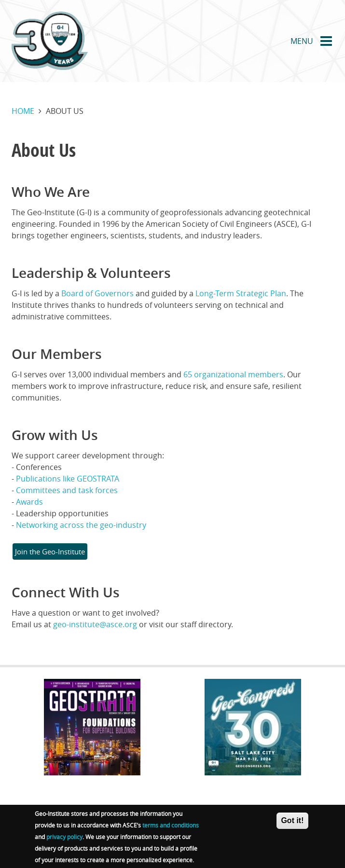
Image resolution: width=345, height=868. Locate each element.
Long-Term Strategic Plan (241, 293)
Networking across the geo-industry (81, 525)
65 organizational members (233, 374)
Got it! (292, 824)
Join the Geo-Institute (50, 551)
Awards (29, 502)
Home (23, 111)
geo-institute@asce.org (95, 624)
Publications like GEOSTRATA (68, 479)
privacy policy (64, 840)
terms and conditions (171, 828)
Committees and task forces (67, 490)
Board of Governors (97, 293)
